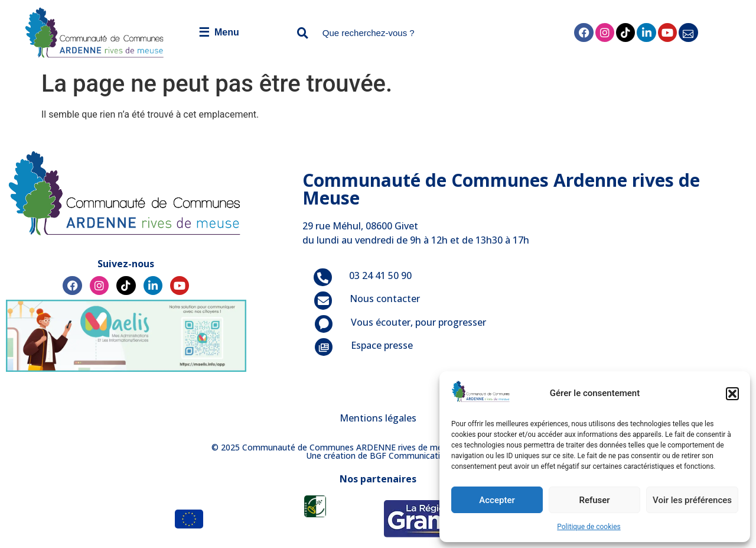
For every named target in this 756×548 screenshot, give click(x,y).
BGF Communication (410, 455)
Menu (219, 32)
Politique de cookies (589, 527)
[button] (732, 394)
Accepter (497, 500)
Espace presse (382, 345)
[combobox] (399, 33)
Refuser (594, 500)
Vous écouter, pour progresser (418, 322)
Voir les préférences (692, 500)
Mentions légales (378, 418)
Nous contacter (385, 299)
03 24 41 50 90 (380, 275)
